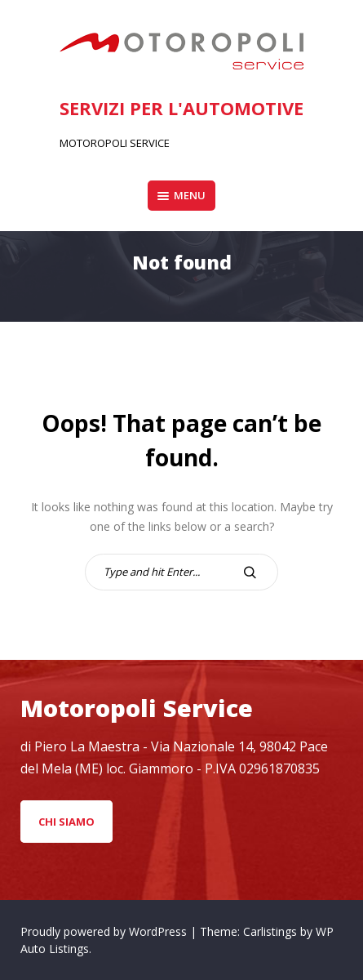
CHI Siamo (66, 822)
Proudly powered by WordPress (105, 931)
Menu (181, 195)
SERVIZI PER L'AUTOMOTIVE (181, 108)
